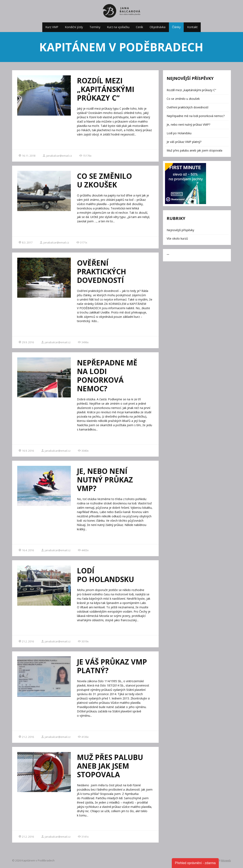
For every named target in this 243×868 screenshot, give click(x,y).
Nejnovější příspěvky (180, 230)
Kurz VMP (52, 27)
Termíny (95, 27)
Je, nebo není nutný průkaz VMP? (105, 480)
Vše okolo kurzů (177, 238)
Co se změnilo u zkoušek (104, 180)
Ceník (139, 27)
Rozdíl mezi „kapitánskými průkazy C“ (106, 89)
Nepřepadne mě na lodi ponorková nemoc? (107, 376)
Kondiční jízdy (74, 27)
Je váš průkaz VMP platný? (112, 666)
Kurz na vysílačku (118, 27)
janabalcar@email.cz (57, 156)
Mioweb (226, 860)
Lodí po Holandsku (105, 575)
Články (176, 27)
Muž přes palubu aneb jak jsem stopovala (110, 766)
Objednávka (158, 27)
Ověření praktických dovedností (101, 272)
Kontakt (192, 27)
